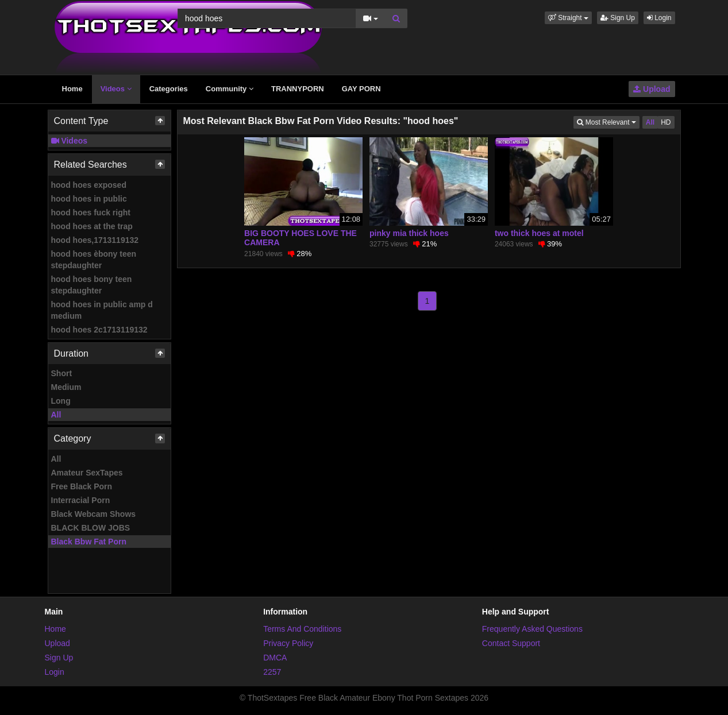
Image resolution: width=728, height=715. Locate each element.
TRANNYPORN (298, 89)
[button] (568, 18)
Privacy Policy (288, 643)
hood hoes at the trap (92, 226)
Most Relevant (608, 121)
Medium (66, 387)
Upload (652, 89)
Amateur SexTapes (87, 473)
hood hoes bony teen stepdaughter (92, 285)
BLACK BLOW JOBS (91, 528)
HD (666, 122)
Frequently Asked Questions (532, 629)
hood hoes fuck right (91, 212)
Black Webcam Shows (94, 514)
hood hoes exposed (89, 185)
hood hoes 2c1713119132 (99, 330)
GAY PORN (361, 89)
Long (61, 401)
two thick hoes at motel (539, 233)
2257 (272, 672)
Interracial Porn (81, 500)
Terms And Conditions (302, 629)
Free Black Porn (82, 486)
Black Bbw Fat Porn (89, 542)
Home (72, 89)
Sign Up (618, 18)
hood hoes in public (89, 199)
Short (62, 373)
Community (230, 89)
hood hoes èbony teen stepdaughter (94, 260)
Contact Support (511, 643)
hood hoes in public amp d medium (102, 310)
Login (659, 18)
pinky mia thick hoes (409, 233)
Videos (116, 89)
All (56, 415)
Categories (169, 89)
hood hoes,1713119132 (95, 240)
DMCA (275, 658)
